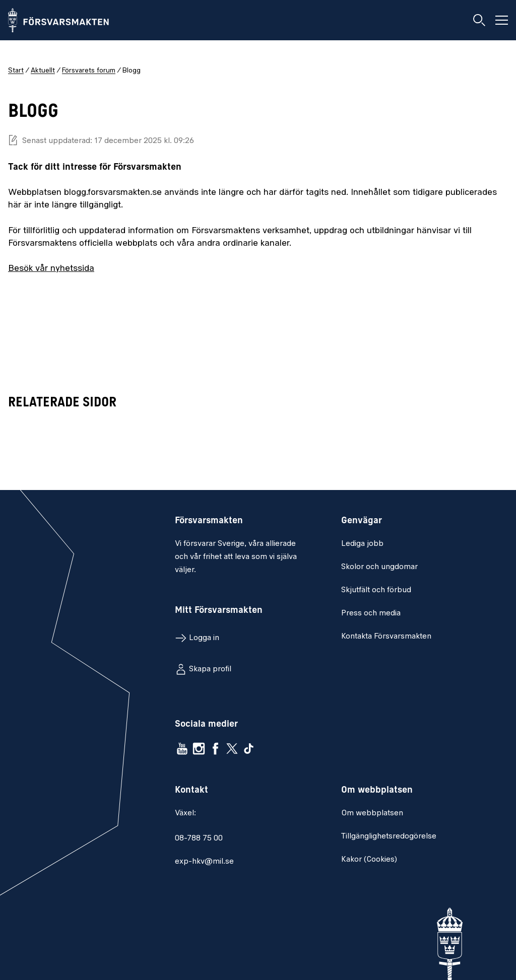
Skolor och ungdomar (379, 567)
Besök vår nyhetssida (51, 269)
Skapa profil (210, 669)
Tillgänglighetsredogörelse (389, 836)
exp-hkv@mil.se (204, 862)
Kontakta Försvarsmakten (386, 637)
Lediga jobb (362, 544)
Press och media (371, 613)
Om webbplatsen (372, 813)
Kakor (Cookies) (369, 860)
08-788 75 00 (199, 838)
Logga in (204, 638)
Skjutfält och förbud (376, 590)
